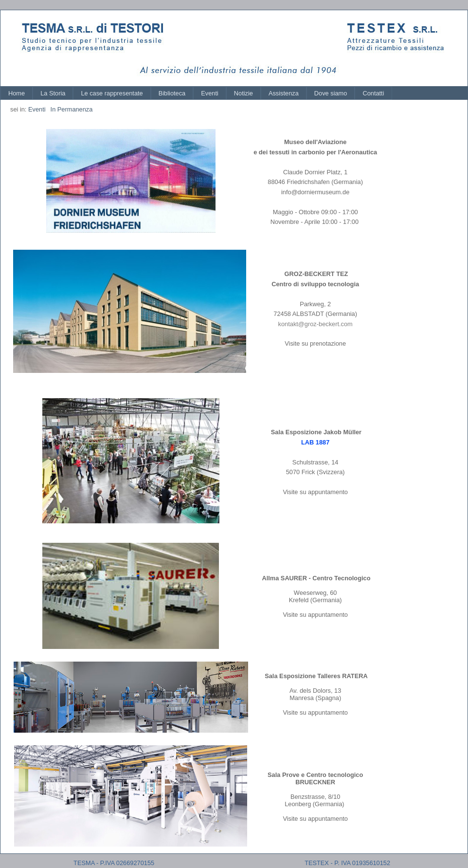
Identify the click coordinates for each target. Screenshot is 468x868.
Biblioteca (172, 93)
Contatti (373, 93)
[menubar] (196, 93)
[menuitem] (17, 93)
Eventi (210, 93)
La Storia (53, 93)
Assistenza (284, 93)
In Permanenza (72, 109)
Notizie (243, 93)
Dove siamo (331, 93)
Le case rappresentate (112, 93)
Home (17, 93)
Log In (449, 19)
